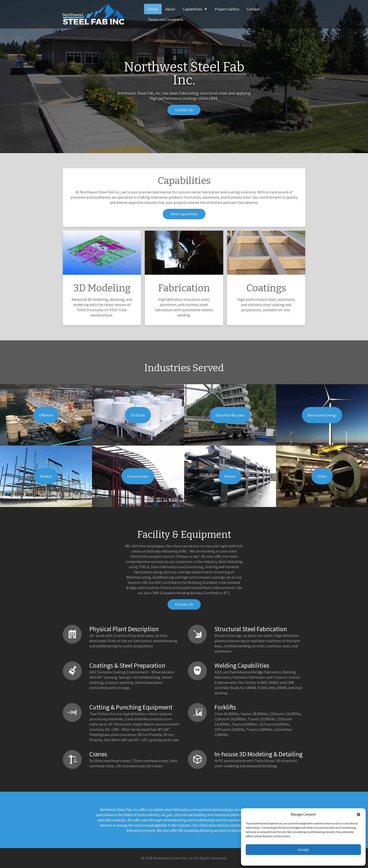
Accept (303, 850)
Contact (253, 9)
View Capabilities (184, 214)
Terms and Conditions (166, 19)
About (170, 9)
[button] (359, 814)
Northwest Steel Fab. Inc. (174, 858)
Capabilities (195, 9)
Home (153, 9)
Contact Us (184, 110)
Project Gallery (227, 9)
